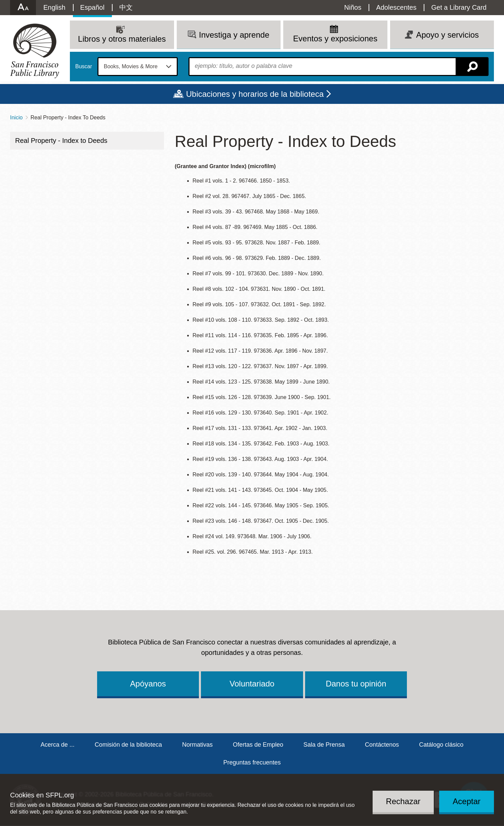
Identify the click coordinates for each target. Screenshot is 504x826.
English (54, 7)
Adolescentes (396, 7)
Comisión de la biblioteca (128, 745)
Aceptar (467, 801)
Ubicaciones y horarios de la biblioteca (255, 94)
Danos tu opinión (356, 684)
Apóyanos (148, 684)
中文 (126, 7)
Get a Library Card (459, 7)
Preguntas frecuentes (252, 762)
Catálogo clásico (441, 745)
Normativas (197, 745)
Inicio (16, 117)
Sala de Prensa (324, 745)
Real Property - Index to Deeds (61, 141)
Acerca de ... (58, 745)
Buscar (84, 67)
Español (92, 7)
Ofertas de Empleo (258, 745)
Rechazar (403, 801)
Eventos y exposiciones (335, 38)
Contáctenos (382, 745)
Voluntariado (252, 684)
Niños (353, 7)
